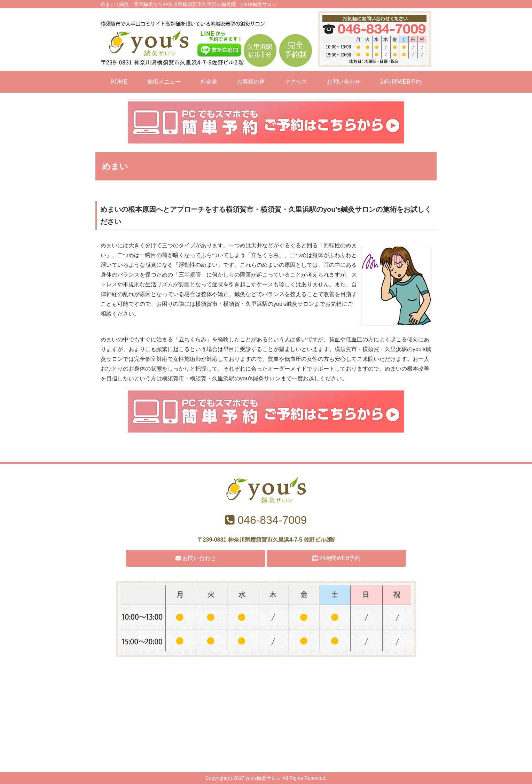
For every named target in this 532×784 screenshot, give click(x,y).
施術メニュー (164, 82)
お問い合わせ (344, 82)
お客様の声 (251, 82)
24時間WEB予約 (401, 82)
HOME (119, 82)
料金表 (209, 82)
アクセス (296, 82)
